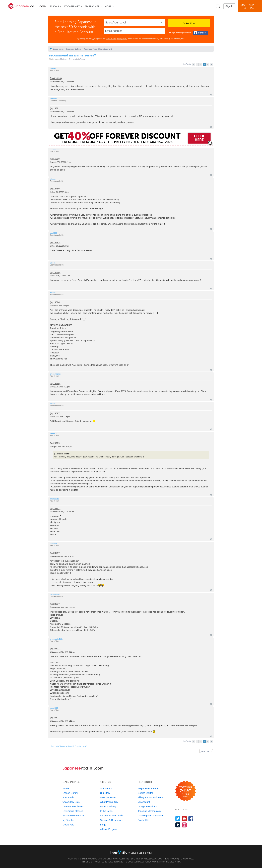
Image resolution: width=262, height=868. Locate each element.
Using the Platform (147, 807)
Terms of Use (111, 39)
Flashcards (68, 797)
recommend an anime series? (73, 55)
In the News (106, 811)
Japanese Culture (74, 49)
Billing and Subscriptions (150, 797)
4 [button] (208, 64)
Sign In (229, 6)
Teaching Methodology (149, 811)
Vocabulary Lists (71, 802)
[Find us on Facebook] (191, 819)
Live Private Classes (73, 807)
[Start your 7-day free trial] (186, 791)
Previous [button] (194, 64)
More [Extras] (108, 6)
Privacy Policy (122, 39)
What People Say (109, 802)
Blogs (103, 825)
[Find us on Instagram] (184, 825)
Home (66, 788)
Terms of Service (165, 862)
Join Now (189, 23)
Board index (58, 49)
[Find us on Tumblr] (178, 825)
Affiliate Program (109, 829)
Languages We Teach (111, 816)
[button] (218, 6)
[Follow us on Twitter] (178, 819)
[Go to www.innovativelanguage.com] (131, 852)
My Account (144, 802)
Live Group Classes (73, 811)
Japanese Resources (74, 816)
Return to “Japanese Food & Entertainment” (69, 746)
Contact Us (143, 820)
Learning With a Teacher (150, 816)
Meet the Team (108, 797)
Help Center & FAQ (148, 788)
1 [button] (197, 64)
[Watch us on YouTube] (184, 819)
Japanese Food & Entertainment (98, 49)
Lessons (54, 6)
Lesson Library (70, 793)
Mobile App (68, 825)
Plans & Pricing (108, 807)
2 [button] (201, 64)
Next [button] (211, 64)
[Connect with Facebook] (201, 33)
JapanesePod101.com (152, 859)
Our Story (105, 793)
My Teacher (92, 6)
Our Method (106, 788)
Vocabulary (72, 6)
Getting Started (146, 793)
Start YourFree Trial (250, 6)
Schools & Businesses (112, 820)
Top (211, 95)
